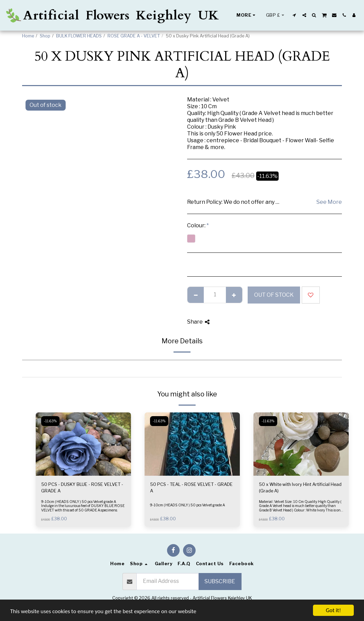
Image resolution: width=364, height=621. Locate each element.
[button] (294, 15)
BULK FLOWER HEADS (79, 36)
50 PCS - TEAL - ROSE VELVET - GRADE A (191, 488)
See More (329, 202)
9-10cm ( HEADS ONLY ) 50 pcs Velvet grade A (187, 505)
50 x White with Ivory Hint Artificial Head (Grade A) (300, 488)
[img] (83, 444)
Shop (45, 36)
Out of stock (274, 295)
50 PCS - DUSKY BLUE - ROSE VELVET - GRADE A (82, 488)
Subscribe (220, 581)
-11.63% (50, 421)
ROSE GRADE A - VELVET (134, 36)
